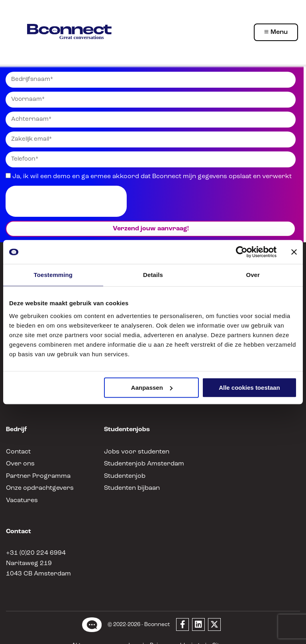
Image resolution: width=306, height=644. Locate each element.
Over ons (19, 452)
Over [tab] (253, 275)
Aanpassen (152, 388)
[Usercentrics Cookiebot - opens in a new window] (242, 252)
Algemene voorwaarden (108, 633)
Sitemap (217, 633)
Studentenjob (123, 464)
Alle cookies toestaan (249, 388)
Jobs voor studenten (133, 440)
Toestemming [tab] (53, 275)
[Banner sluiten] (294, 252)
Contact (17, 440)
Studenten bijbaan (130, 476)
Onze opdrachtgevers (36, 476)
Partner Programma (34, 464)
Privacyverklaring (172, 633)
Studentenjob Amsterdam (140, 452)
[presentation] (66, 201)
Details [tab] (153, 275)
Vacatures (20, 488)
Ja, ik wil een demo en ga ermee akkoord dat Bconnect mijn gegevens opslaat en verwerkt (140, 176)
